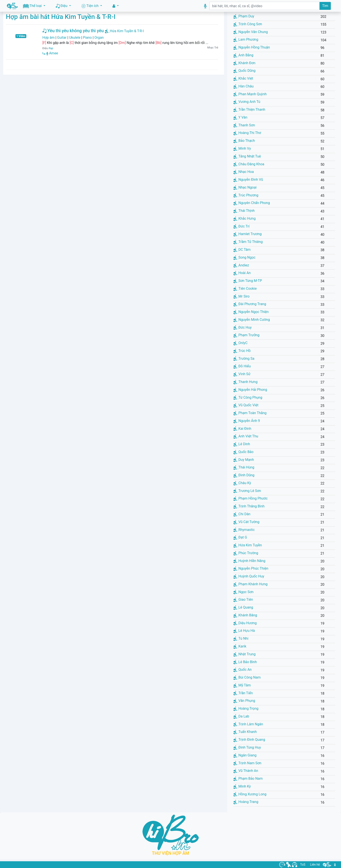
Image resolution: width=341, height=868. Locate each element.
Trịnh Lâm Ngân (248, 724)
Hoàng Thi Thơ (247, 133)
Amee (52, 53)
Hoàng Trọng (246, 708)
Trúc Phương (246, 195)
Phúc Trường (246, 553)
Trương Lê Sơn (247, 491)
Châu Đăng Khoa (249, 164)
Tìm (325, 6)
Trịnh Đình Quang (249, 740)
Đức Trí (241, 226)
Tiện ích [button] (90, 6)
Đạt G (240, 537)
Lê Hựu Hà (244, 631)
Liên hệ (315, 865)
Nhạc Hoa (244, 172)
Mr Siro (241, 296)
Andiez (241, 265)
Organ (99, 38)
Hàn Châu (243, 86)
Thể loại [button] (33, 6)
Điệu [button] (62, 6)
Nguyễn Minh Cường (252, 320)
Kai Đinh (242, 429)
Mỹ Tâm (242, 685)
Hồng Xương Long (250, 794)
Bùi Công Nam (247, 677)
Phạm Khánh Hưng (250, 584)
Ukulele (75, 38)
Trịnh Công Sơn (248, 24)
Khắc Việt (243, 78)
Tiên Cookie (245, 288)
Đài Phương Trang (250, 304)
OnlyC (240, 343)
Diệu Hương (245, 623)
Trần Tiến (243, 693)
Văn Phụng (244, 701)
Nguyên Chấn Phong (252, 203)
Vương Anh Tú (247, 102)
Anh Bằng (243, 55)
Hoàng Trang (246, 802)
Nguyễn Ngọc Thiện (251, 312)
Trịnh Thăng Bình (249, 506)
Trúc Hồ (242, 351)
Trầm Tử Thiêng (248, 242)
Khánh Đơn (244, 63)
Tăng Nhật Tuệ (247, 156)
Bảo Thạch (244, 141)
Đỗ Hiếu (242, 366)
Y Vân (240, 117)
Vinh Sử (242, 374)
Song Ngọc (244, 257)
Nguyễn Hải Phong (250, 390)
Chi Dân (242, 514)
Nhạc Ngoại (245, 187)
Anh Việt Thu (246, 436)
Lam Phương (246, 39)
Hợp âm (48, 38)
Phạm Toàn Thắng (250, 413)
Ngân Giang (245, 755)
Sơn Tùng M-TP (248, 281)
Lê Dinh (242, 444)
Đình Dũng (244, 475)
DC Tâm (242, 250)
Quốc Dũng (244, 71)
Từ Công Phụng (248, 397)
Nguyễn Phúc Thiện (251, 568)
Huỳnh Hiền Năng (249, 561)
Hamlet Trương (247, 234)
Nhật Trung (244, 654)
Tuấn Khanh (245, 732)
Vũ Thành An (246, 771)
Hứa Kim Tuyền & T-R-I (127, 31)
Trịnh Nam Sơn (247, 763)
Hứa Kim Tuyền (248, 545)
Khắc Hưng (244, 218)
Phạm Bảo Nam (248, 779)
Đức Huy (242, 327)
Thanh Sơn (244, 125)
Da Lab (241, 716)
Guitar (62, 38)
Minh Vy (242, 148)
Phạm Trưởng (246, 335)
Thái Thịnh (244, 211)
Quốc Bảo (243, 452)
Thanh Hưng (245, 382)
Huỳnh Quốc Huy (249, 576)
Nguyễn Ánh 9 (247, 421)
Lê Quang (243, 607)
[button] (116, 6)
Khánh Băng (245, 615)
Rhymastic (244, 530)
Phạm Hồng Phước (250, 498)
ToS (303, 865)
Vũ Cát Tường (246, 522)
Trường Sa (244, 359)
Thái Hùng (244, 467)
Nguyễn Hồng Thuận (252, 47)
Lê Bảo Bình (245, 662)
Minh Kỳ (242, 786)
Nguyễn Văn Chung (251, 32)
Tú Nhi (241, 638)
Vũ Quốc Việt (246, 405)
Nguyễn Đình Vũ (248, 180)
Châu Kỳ (242, 483)
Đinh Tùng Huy (247, 747)
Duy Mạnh (244, 460)
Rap (51, 48)
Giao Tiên (243, 600)
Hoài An (242, 273)
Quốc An (242, 670)
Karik (240, 646)
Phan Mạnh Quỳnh (250, 94)
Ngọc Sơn (243, 592)
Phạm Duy (244, 16)
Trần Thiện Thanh (249, 110)
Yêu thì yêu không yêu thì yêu (73, 31)
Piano (88, 38)
